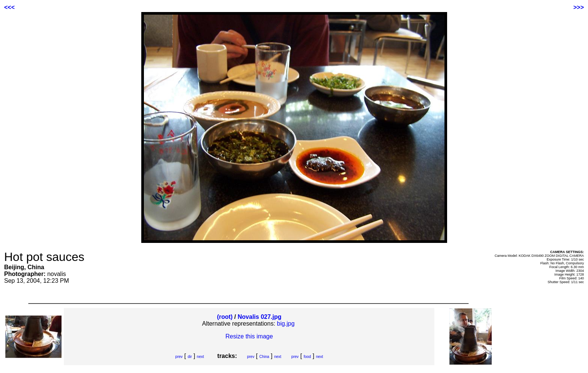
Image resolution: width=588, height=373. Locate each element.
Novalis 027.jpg (260, 317)
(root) (225, 317)
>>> (579, 7)
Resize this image (249, 336)
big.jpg (286, 324)
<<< (9, 7)
